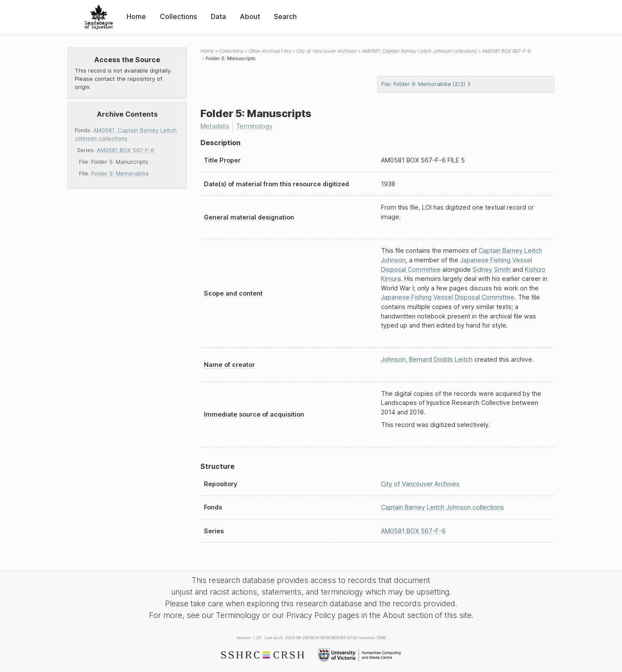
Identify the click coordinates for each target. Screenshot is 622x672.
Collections (178, 16)
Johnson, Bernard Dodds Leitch (427, 359)
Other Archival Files (270, 51)
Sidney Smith (492, 269)
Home (136, 16)
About (250, 16)
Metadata (215, 126)
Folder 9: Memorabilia (120, 174)
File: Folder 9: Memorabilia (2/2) (426, 84)
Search (285, 16)
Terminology (254, 126)
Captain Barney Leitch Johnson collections (443, 507)
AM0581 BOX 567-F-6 (125, 150)
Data (218, 16)
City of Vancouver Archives (326, 51)
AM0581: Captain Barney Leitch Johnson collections (419, 51)
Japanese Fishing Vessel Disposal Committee (448, 297)
